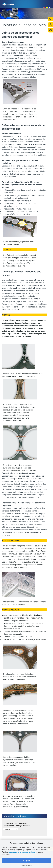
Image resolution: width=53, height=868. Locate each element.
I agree (27, 860)
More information (26, 865)
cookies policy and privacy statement (23, 852)
